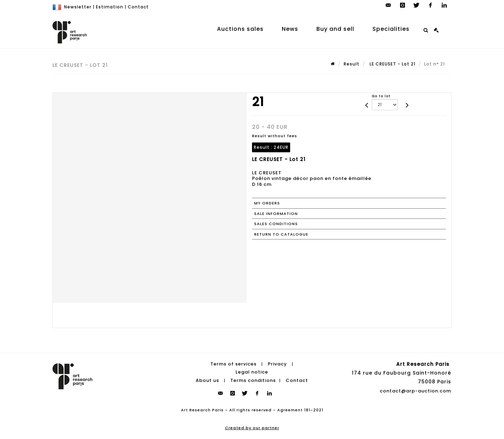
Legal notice (252, 372)
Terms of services (233, 364)
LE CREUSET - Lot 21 (392, 64)
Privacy (277, 364)
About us (207, 380)
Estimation (110, 7)
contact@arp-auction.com (415, 391)
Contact (138, 7)
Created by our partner (252, 428)
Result (352, 64)
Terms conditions (253, 380)
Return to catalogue (281, 234)
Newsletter (78, 7)
